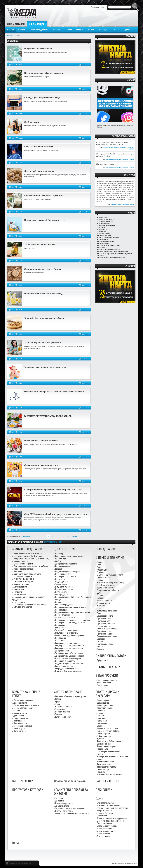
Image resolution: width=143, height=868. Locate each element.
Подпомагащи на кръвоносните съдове (73, 612)
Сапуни (17, 711)
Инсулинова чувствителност (38, 49)
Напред (74, 536)
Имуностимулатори (64, 587)
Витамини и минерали (23, 582)
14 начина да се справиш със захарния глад (45, 367)
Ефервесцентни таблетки (108, 590)
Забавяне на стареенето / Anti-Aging (30, 605)
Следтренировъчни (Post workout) (28, 556)
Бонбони (101, 572)
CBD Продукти (61, 594)
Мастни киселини (21, 584)
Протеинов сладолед (106, 624)
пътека (102, 247)
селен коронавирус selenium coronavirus (114, 252)
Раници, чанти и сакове (107, 728)
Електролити (19, 602)
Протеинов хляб (104, 621)
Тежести (59, 714)
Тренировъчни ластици (107, 767)
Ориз (99, 567)
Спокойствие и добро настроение (70, 635)
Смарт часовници (105, 823)
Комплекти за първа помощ (109, 774)
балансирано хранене (107, 219)
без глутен (102, 231)
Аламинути (102, 570)
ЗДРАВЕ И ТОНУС (65, 549)
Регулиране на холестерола (67, 633)
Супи (99, 593)
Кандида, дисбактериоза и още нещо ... (43, 98)
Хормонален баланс (64, 666)
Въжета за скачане (64, 707)
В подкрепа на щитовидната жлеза (71, 623)
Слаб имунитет (32, 122)
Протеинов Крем (104, 631)
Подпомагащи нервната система (70, 664)
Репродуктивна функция (66, 669)
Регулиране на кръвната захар (69, 648)
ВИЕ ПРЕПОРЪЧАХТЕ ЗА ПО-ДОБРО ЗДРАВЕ (48, 416)
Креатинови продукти (23, 564)
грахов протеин (105, 235)
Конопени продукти (64, 605)
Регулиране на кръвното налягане (71, 646)
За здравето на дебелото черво (69, 653)
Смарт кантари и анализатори (110, 821)
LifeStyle (115, 30)
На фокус (103, 30)
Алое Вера (60, 554)
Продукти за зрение (64, 589)
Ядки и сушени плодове (107, 629)
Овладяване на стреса (65, 661)
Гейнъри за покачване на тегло (27, 574)
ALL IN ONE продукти (23, 577)
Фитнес (91, 30)
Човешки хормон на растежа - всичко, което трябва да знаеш (54, 392)
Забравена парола (131, 863)
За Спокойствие (62, 806)
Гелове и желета (104, 577)
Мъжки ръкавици (105, 705)
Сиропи (100, 641)
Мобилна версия (118, 863)
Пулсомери (102, 816)
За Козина (60, 801)
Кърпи (100, 759)
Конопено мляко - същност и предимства (44, 196)
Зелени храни (61, 584)
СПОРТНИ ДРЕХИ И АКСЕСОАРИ (108, 694)
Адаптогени (19, 589)
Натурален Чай (62, 592)
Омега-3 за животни (64, 811)
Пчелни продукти (63, 574)
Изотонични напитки (106, 588)
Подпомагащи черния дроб (67, 571)
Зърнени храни (104, 603)
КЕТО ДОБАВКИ (105, 549)
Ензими (59, 569)
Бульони (101, 598)
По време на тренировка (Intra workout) (31, 559)
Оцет (99, 613)
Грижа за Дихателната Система (69, 671)
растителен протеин (107, 241)
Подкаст (56, 30)
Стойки (58, 699)
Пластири (101, 772)
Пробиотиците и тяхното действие (41, 441)
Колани (100, 713)
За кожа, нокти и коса (65, 617)
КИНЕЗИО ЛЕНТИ (23, 781)
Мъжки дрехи (103, 700)
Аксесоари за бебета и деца (109, 741)
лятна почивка (104, 223)
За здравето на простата (66, 564)
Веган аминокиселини (107, 680)
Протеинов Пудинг (105, 634)
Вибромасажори (104, 811)
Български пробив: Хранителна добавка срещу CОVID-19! (53, 490)
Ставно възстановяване (24, 569)
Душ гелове (19, 716)
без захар (102, 227)
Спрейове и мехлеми (23, 726)
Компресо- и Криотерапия (108, 805)
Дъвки (100, 647)
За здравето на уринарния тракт (70, 656)
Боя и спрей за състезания (108, 751)
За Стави (59, 798)
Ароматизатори (20, 713)
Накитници (102, 718)
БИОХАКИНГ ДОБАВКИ (23, 607)
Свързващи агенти (105, 616)
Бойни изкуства (104, 736)
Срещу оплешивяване (23, 708)
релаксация (103, 217)
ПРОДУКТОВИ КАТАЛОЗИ (28, 790)
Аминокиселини (21, 561)
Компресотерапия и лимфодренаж (112, 808)
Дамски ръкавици (105, 708)
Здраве (127, 30)
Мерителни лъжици (106, 762)
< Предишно (26, 536)
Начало (10, 30)
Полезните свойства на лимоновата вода (44, 294)
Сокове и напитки (105, 626)
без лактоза (103, 229)
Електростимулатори (106, 803)
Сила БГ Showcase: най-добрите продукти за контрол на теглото (55, 514)
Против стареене (62, 615)
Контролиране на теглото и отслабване (31, 566)
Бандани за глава (105, 744)
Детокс (58, 602)
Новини (22, 30)
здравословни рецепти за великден (112, 258)
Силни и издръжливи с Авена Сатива (42, 269)
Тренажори (60, 709)
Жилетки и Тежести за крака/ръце (70, 696)
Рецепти (80, 30)
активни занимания (106, 221)
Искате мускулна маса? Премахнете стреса (45, 220)
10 (68, 536)
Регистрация (95, 7)
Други (100, 798)
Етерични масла (21, 718)
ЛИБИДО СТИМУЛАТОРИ (111, 656)
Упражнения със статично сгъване (122, 204)
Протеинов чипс (104, 618)
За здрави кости (62, 651)
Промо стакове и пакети (70, 781)
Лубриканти (102, 660)
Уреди (58, 701)
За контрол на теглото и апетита (70, 808)
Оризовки (101, 639)
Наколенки (102, 721)
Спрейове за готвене (106, 585)
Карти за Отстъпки (105, 813)
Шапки (100, 726)
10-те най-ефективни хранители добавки (44, 318)
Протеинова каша (105, 644)
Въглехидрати (20, 594)
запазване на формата (107, 225)
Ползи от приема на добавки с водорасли (44, 73)
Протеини (18, 571)
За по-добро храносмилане (67, 630)
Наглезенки (102, 723)
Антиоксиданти (20, 587)
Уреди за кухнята (105, 834)
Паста (99, 562)
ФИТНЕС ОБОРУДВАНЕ (68, 692)
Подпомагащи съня (64, 566)
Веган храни (102, 685)
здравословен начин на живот (110, 245)
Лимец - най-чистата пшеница (39, 171)
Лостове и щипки (63, 712)
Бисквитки (102, 606)
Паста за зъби (20, 731)
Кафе (99, 608)
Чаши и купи (103, 749)
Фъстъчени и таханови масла (110, 575)
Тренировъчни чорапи (107, 746)
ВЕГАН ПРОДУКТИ (107, 676)
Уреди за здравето (105, 828)
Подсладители (61, 582)
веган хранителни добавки (109, 237)
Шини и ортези (103, 734)
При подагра (61, 638)
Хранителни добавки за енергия (40, 245)
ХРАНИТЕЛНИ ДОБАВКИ (27, 549)
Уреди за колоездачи (106, 831)
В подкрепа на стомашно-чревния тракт (73, 620)
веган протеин (105, 243)
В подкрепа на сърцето (65, 577)
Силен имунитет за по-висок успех (41, 465)
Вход (102, 7)
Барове (100, 580)
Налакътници (103, 769)
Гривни (100, 754)
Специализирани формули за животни (72, 814)
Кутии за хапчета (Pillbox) (108, 731)
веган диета (104, 239)
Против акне (19, 721)
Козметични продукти (23, 700)
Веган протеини (104, 683)
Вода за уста (19, 728)
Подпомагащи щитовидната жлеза (71, 607)
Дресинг (100, 649)
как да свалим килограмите (110, 250)
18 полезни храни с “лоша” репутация (43, 343)
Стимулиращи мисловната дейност (71, 556)
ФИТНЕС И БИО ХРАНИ (110, 558)
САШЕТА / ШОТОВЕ (108, 781)
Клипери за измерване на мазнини (112, 757)
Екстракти (18, 592)
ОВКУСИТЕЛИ (104, 790)
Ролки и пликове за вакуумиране (112, 818)
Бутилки (101, 739)
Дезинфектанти (20, 703)
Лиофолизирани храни (107, 636)
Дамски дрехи (103, 703)
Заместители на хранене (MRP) (110, 583)
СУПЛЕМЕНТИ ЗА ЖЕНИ (24, 579)
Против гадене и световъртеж (68, 658)
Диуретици (60, 579)
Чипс (99, 565)
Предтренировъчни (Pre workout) (28, 554)
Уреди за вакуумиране (107, 826)
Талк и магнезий (104, 764)
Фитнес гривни (103, 836)
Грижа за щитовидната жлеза (39, 147)
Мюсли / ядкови (104, 601)
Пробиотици (61, 559)
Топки (58, 704)
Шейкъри (101, 711)
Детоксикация (61, 625)
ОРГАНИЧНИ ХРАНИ (108, 667)
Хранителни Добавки (39, 30)
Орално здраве (62, 610)
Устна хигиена (61, 628)
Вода (15, 843)
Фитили (100, 716)
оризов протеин (104, 233)
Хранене (68, 30)
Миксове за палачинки (107, 611)
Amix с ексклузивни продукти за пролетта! (120, 159)
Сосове (100, 595)
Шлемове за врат (63, 717)
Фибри (58, 561)
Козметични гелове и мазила (26, 705)
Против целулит (20, 723)
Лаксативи (60, 640)
